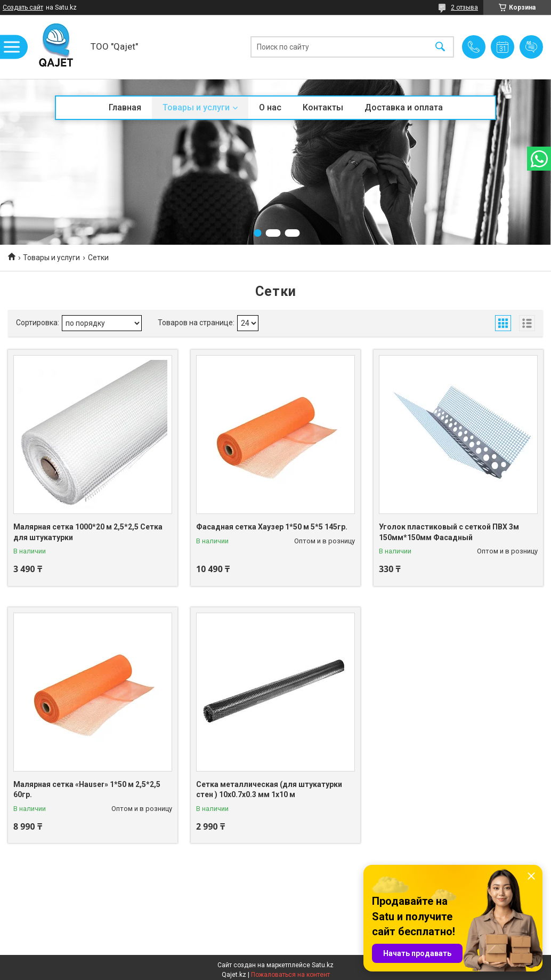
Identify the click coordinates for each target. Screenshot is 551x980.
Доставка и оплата (404, 107)
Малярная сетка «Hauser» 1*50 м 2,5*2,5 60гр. (87, 790)
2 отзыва (464, 7)
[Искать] (440, 47)
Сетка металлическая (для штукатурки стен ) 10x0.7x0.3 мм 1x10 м (269, 790)
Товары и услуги (196, 107)
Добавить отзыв (531, 47)
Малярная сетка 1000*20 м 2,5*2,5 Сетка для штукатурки (88, 532)
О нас (270, 107)
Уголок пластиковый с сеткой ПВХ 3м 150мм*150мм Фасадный (449, 532)
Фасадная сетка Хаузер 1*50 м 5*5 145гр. (272, 527)
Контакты (323, 107)
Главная (125, 107)
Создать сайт (23, 7)
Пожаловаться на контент (290, 975)
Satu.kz (323, 965)
